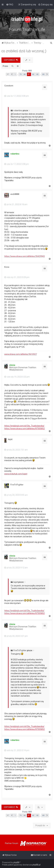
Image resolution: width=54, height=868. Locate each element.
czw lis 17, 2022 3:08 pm (17, 96)
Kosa (7, 267)
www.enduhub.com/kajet (16, 474)
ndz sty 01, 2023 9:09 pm (17, 277)
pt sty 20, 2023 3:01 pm (16, 636)
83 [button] (37, 74)
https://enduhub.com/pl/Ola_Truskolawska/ (24, 426)
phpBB (16, 862)
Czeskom (9, 86)
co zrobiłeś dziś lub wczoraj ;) (24, 51)
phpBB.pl (36, 865)
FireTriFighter (17, 485)
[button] (8, 74)
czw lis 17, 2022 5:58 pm (17, 164)
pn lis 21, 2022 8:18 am (16, 204)
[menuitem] (10, 4)
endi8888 (15, 194)
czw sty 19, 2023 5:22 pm (17, 377)
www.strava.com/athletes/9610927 (21, 354)
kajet (10, 439)
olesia (12, 365)
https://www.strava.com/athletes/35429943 (24, 256)
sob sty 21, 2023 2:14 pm (17, 750)
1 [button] (15, 74)
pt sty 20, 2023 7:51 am (16, 450)
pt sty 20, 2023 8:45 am (16, 495)
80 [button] (25, 74)
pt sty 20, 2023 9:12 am (16, 568)
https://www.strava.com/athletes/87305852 (24, 429)
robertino (18, 110)
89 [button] (43, 74)
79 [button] (20, 74)
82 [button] (33, 74)
